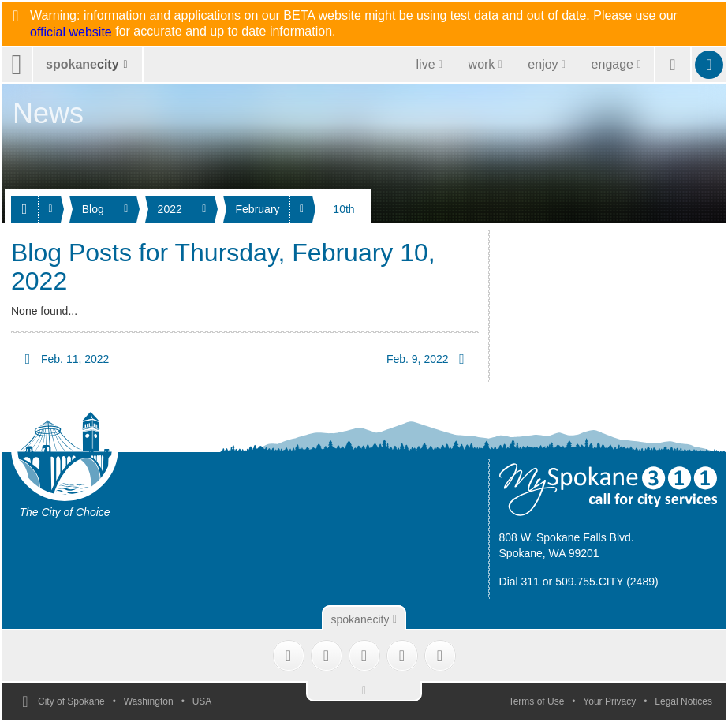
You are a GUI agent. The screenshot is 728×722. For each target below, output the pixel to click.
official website (71, 32)
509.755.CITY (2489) (607, 582)
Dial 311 (519, 582)
